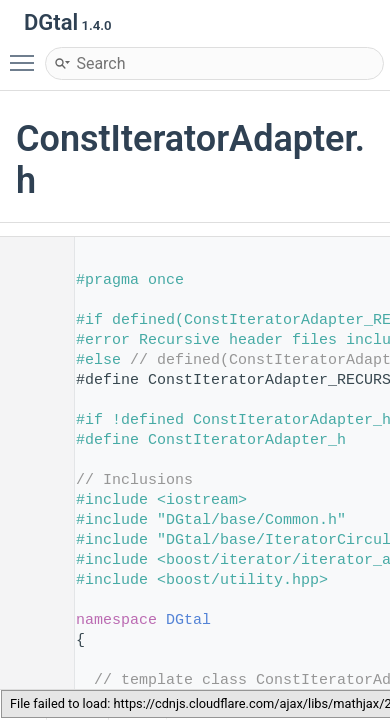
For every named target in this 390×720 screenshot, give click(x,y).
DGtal (188, 620)
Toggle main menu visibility (27, 54)
